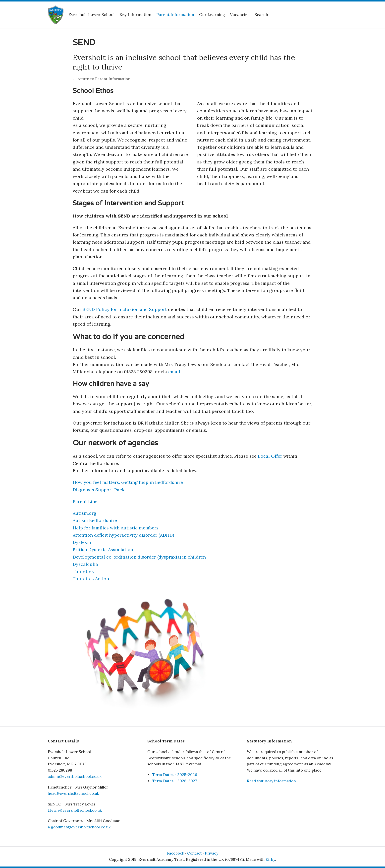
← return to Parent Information (102, 79)
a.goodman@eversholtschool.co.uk (79, 827)
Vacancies (240, 14)
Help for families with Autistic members (116, 528)
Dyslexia (82, 542)
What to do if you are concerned (128, 337)
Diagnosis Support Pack (99, 490)
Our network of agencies (115, 443)
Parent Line (85, 501)
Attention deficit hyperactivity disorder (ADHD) (123, 535)
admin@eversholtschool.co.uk (75, 776)
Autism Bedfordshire (95, 520)
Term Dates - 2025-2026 (175, 775)
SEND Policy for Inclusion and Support (125, 309)
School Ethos (93, 91)
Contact (194, 853)
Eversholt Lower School (91, 14)
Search (261, 14)
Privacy (212, 853)
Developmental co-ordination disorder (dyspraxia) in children (139, 557)
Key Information (135, 14)
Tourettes (83, 571)
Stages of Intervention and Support (128, 203)
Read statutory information (271, 781)
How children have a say (111, 384)
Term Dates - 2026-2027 (175, 781)
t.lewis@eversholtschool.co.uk (75, 810)
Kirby (270, 859)
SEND (84, 42)
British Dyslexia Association (103, 549)
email (174, 372)
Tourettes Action (91, 579)
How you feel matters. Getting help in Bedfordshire (128, 482)
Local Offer (270, 456)
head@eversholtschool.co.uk (73, 793)
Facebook (176, 853)
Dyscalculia (85, 564)
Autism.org (84, 513)
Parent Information (175, 14)
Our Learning (212, 14)
